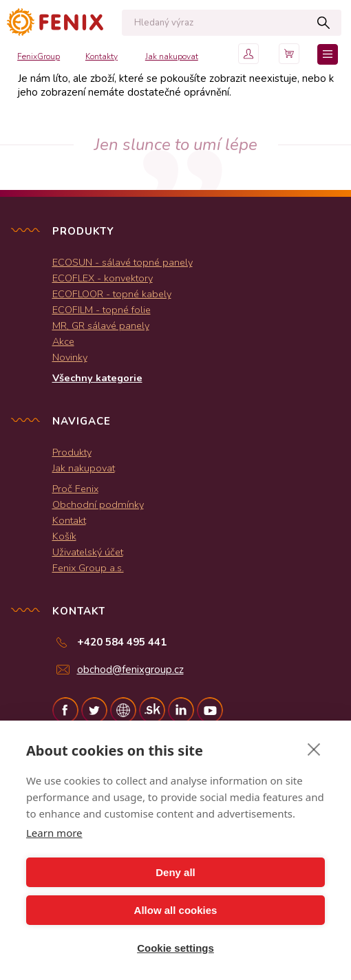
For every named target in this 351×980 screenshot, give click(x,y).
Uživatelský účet (88, 552)
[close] (314, 749)
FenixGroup (39, 56)
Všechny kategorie (97, 378)
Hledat (324, 23)
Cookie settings (175, 948)
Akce (63, 341)
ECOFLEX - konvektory (103, 278)
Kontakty (102, 56)
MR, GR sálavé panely (101, 326)
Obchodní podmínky (98, 504)
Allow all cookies (176, 910)
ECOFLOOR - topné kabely (112, 294)
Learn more (54, 833)
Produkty (72, 452)
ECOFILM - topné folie (102, 310)
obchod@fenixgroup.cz (130, 670)
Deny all (175, 872)
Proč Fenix (75, 489)
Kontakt (69, 520)
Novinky (70, 357)
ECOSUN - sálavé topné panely (123, 262)
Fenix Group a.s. (88, 568)
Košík (64, 536)
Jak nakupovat (172, 56)
